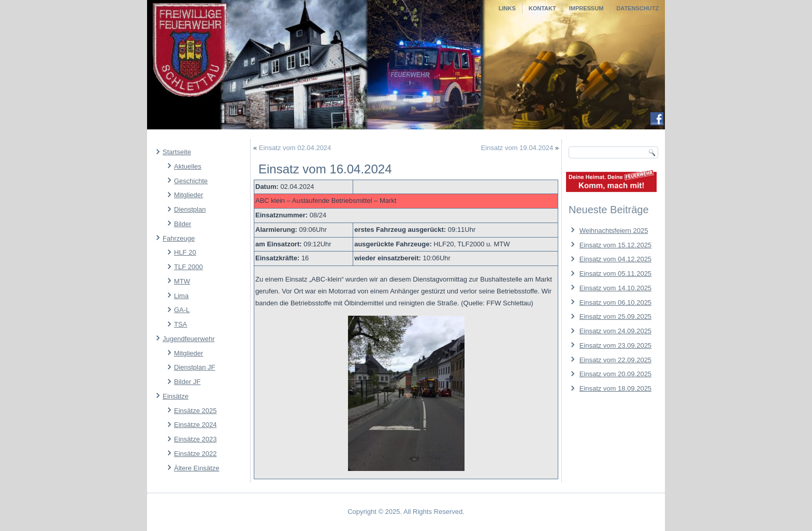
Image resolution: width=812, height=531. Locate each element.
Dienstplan (190, 209)
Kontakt (542, 8)
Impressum (586, 8)
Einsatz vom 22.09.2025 (615, 360)
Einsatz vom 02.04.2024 (295, 148)
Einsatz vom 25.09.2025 (615, 316)
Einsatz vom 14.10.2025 (615, 288)
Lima (181, 296)
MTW (182, 281)
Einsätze (176, 396)
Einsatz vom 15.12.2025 (615, 245)
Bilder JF (187, 382)
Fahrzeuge (179, 238)
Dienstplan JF (194, 367)
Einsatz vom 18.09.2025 (615, 388)
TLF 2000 (189, 267)
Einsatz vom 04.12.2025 (615, 259)
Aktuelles (188, 166)
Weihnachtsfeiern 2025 (614, 231)
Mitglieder (189, 195)
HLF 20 (185, 252)
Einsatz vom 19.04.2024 (517, 148)
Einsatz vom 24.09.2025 (615, 331)
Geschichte (191, 181)
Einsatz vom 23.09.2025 (615, 345)
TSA (180, 324)
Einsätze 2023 (195, 439)
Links (507, 8)
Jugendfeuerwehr (189, 339)
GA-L (182, 310)
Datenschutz (637, 8)
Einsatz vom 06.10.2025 (615, 303)
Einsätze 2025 (195, 411)
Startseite (177, 152)
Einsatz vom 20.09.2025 (615, 374)
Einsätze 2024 (195, 425)
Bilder (183, 224)
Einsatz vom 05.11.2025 (615, 274)
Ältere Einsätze (197, 468)
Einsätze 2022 (195, 454)
